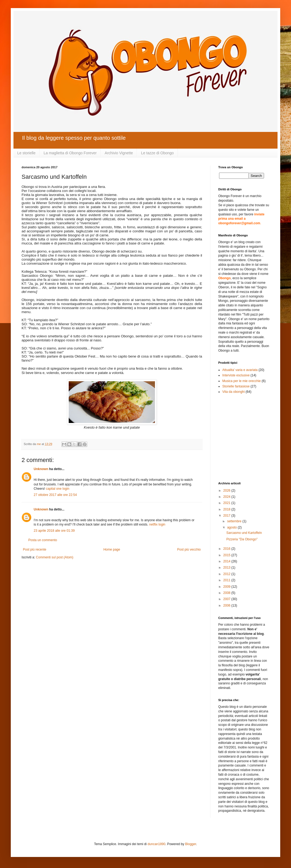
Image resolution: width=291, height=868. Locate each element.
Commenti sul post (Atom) (55, 557)
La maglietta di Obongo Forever (70, 153)
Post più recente (35, 549)
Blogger (191, 844)
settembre (235, 521)
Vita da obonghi (233, 392)
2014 (227, 561)
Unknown (41, 469)
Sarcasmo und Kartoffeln (244, 533)
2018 (227, 509)
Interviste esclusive (236, 375)
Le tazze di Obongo (157, 153)
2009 (227, 587)
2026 (227, 491)
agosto (232, 527)
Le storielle (26, 153)
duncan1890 (157, 844)
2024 (227, 497)
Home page (112, 549)
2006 (227, 605)
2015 (227, 555)
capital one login (58, 489)
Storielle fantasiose (236, 386)
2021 (227, 503)
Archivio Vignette (119, 153)
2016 (227, 549)
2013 (227, 568)
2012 (227, 574)
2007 (227, 599)
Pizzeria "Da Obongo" (242, 539)
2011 (227, 580)
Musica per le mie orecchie (242, 381)
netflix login (157, 524)
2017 (227, 516)
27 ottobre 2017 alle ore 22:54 (55, 495)
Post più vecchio (189, 549)
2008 (227, 593)
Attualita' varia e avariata (240, 370)
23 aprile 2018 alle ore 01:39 (54, 531)
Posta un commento (43, 540)
